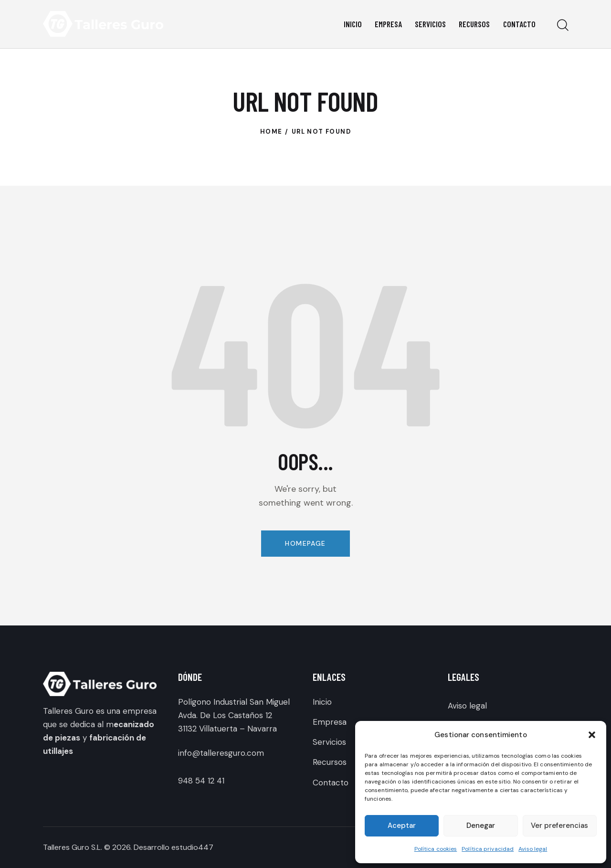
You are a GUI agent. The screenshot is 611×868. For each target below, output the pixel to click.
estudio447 (192, 847)
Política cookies (436, 849)
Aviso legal (533, 849)
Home (271, 132)
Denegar (481, 826)
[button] (592, 735)
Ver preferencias (559, 826)
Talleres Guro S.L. (73, 847)
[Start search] (562, 26)
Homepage (305, 543)
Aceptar (402, 826)
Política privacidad (488, 849)
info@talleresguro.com (221, 753)
